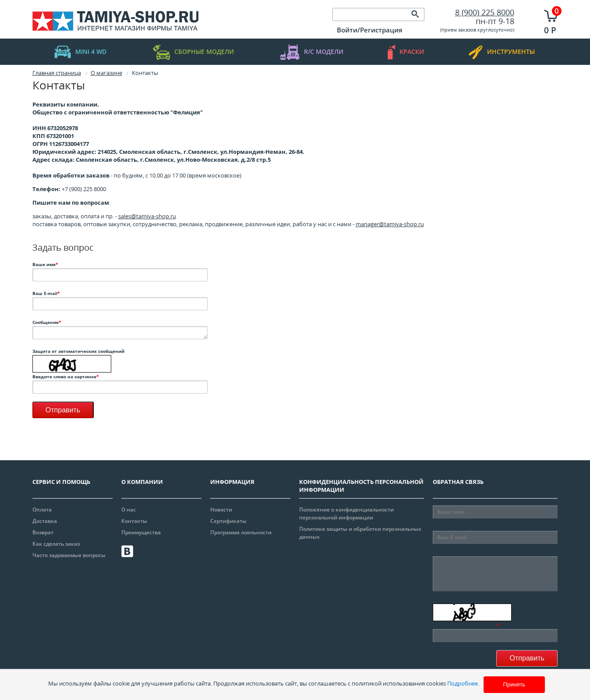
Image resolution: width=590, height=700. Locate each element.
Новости (221, 510)
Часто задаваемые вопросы (69, 555)
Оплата (42, 510)
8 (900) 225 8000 (485, 12)
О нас (129, 510)
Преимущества (141, 532)
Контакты (134, 521)
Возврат (43, 532)
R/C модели (312, 52)
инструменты (502, 52)
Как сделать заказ (56, 544)
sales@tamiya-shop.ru (147, 216)
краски (406, 52)
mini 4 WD (80, 52)
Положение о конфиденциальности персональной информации (346, 513)
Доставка (45, 521)
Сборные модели (193, 52)
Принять (514, 684)
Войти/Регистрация (370, 30)
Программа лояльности (241, 532)
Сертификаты (228, 521)
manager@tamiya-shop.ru (390, 224)
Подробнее (463, 683)
